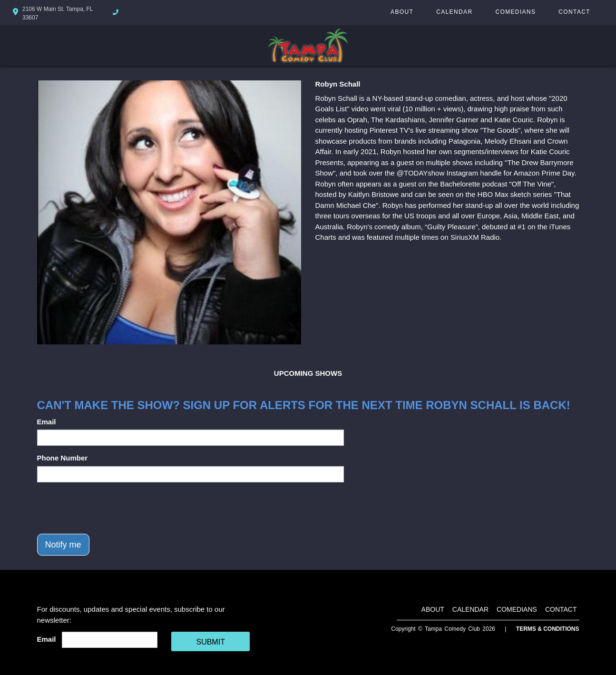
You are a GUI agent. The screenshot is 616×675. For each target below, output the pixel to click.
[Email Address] (110, 640)
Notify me (63, 545)
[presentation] (109, 508)
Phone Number (63, 458)
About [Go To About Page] (402, 12)
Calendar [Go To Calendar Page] (454, 12)
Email (47, 422)
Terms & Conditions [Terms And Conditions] (548, 629)
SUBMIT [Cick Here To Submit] (210, 642)
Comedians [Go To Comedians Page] (515, 12)
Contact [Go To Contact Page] (574, 12)
